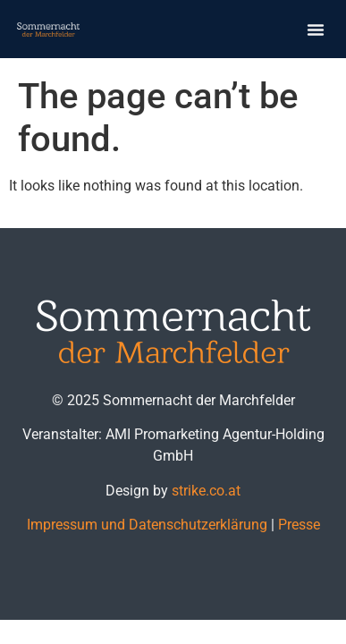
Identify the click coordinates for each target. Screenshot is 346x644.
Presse (299, 525)
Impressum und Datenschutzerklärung (147, 525)
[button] (316, 30)
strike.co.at (206, 491)
